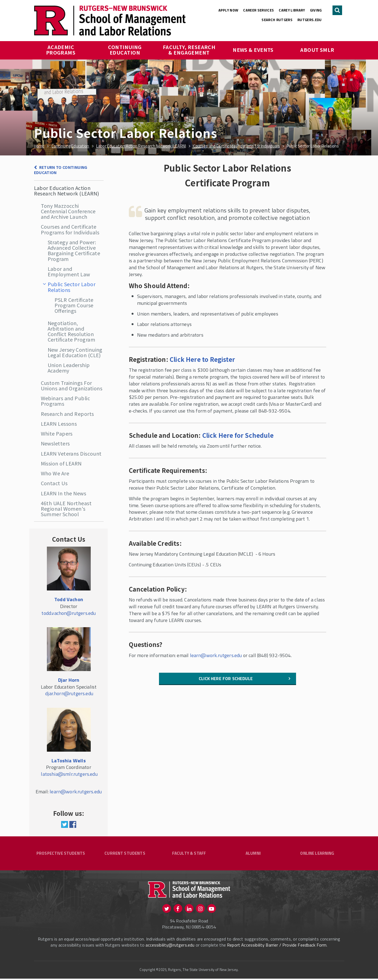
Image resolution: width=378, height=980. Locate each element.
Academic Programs (61, 50)
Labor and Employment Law (69, 271)
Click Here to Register (202, 359)
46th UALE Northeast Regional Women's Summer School (66, 509)
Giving (316, 10)
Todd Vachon (69, 599)
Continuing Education (125, 50)
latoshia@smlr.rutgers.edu (69, 774)
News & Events (253, 50)
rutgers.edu (310, 20)
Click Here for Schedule (238, 435)
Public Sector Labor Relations (72, 287)
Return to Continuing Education (61, 170)
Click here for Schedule (226, 678)
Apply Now (228, 10)
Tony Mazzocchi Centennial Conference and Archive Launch (68, 211)
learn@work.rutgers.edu (216, 655)
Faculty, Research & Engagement (190, 50)
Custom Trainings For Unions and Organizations (72, 385)
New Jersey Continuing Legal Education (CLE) (75, 352)
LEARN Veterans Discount (71, 453)
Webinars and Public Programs (66, 401)
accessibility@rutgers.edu (170, 946)
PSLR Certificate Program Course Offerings (74, 305)
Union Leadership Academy (69, 368)
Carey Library (292, 10)
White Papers (57, 433)
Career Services (258, 10)
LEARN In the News (64, 493)
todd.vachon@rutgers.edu (69, 613)
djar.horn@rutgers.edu (69, 693)
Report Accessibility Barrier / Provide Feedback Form (277, 946)
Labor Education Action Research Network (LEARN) (67, 191)
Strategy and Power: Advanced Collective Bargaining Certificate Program (74, 250)
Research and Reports (67, 414)
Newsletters (55, 443)
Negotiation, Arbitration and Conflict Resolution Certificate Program (72, 331)
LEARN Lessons (59, 424)
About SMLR (317, 50)
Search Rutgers (277, 20)
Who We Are (55, 473)
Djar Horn (69, 680)
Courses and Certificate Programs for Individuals (70, 229)
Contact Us (54, 483)
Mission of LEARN (61, 463)
